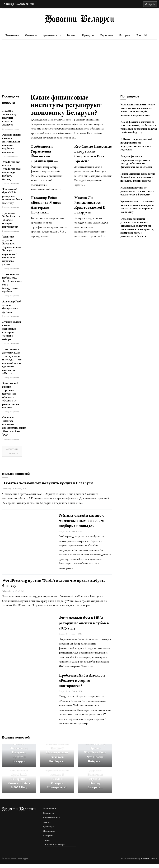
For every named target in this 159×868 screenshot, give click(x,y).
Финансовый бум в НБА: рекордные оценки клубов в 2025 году (12, 196)
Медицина (106, 35)
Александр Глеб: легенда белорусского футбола (12, 307)
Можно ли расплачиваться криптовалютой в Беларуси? (90, 205)
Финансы (31, 35)
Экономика (12, 35)
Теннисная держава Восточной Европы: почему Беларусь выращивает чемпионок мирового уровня (12, 250)
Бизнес (72, 35)
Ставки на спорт (55, 844)
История (124, 35)
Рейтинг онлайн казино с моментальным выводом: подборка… (57, 752)
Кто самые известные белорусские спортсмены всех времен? (93, 154)
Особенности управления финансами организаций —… (46, 154)
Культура (88, 35)
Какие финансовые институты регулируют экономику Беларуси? (66, 105)
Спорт (140, 35)
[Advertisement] (79, 65)
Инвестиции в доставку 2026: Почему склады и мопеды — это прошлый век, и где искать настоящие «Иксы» (12, 361)
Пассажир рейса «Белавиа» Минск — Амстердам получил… (48, 205)
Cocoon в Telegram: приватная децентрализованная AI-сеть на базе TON (14, 426)
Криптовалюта (52, 35)
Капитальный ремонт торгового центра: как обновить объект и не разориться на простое (11, 395)
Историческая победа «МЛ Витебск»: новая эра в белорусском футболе (12, 283)
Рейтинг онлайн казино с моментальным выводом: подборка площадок (12, 143)
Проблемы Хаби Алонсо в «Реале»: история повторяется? (11, 220)
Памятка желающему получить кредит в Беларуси (9, 118)
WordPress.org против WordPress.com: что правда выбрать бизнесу (12, 170)
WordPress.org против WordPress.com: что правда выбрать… (95, 752)
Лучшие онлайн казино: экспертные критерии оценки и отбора (12, 330)
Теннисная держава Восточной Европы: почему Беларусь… (95, 776)
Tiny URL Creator (149, 858)
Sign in (150, 4)
